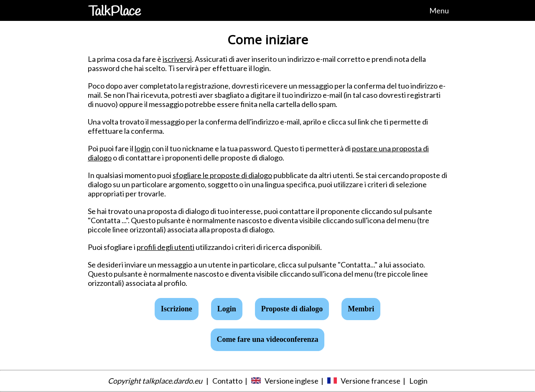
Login (418, 381)
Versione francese (371, 381)
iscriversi (177, 59)
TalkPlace (115, 12)
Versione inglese (292, 381)
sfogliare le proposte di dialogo (222, 175)
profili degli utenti (166, 247)
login (143, 148)
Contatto (227, 381)
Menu (439, 10)
